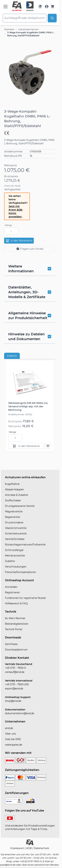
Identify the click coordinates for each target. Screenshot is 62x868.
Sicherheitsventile (16, 534)
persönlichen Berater (47, 865)
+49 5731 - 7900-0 (15, 668)
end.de (9, 728)
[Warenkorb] (53, 7)
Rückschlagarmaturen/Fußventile (25, 545)
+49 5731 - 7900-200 (17, 684)
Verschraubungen (16, 567)
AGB (29, 848)
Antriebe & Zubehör (17, 495)
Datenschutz (41, 848)
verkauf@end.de (15, 672)
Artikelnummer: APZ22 (20, 414)
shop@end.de (13, 701)
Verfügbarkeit (12, 189)
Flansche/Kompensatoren (20, 572)
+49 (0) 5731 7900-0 (31, 861)
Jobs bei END (13, 739)
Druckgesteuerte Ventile (20, 506)
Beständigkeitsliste (17, 624)
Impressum (18, 848)
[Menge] (11, 231)
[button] (30, 72)
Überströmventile (16, 528)
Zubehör (12, 356)
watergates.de (14, 745)
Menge (8, 225)
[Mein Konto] (47, 7)
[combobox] (25, 18)
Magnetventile (14, 511)
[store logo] (23, 6)
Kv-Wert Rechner (15, 618)
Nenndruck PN (13, 156)
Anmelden (11, 587)
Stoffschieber (13, 500)
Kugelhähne (12, 484)
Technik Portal (14, 629)
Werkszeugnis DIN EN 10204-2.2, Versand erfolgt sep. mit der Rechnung (28, 406)
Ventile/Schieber (15, 539)
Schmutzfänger (14, 550)
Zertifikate (11, 644)
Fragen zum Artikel (30, 249)
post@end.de (8, 865)
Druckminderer (14, 523)
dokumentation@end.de (20, 713)
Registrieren (12, 592)
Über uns (10, 734)
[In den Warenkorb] (26, 446)
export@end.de (14, 689)
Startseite (9, 29)
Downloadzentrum (16, 650)
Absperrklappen (14, 489)
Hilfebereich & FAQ (16, 603)
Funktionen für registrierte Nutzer (25, 598)
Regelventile (12, 517)
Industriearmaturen (28, 29)
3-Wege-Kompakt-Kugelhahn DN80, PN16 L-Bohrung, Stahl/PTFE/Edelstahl (31, 34)
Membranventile (15, 556)
